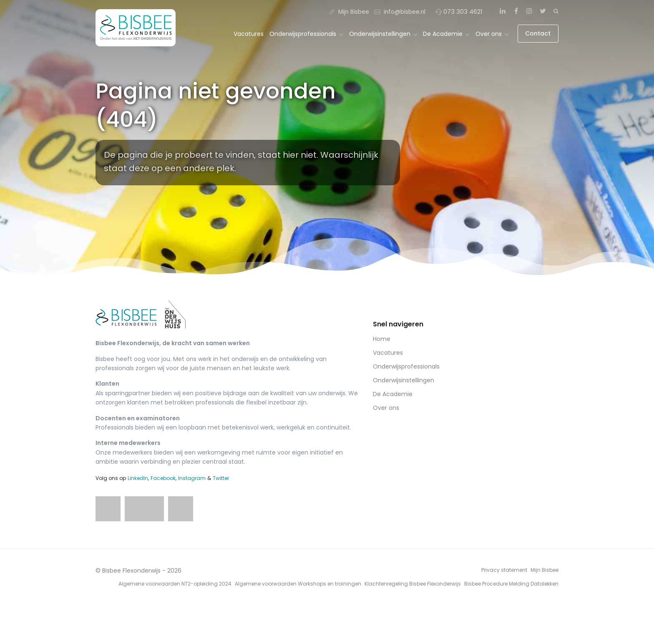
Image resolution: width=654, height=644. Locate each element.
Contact (538, 33)
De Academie (446, 34)
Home (382, 339)
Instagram (192, 478)
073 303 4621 (459, 11)
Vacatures (249, 34)
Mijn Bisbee (349, 11)
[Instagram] (529, 11)
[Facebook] (516, 11)
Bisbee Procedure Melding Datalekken (511, 584)
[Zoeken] (556, 11)
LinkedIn (138, 478)
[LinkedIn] (503, 11)
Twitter (221, 478)
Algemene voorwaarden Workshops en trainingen (298, 584)
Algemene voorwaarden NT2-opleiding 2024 (175, 584)
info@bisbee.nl (400, 11)
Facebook (163, 478)
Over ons (492, 34)
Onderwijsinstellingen (383, 34)
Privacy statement (504, 570)
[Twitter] (543, 11)
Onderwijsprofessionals (306, 34)
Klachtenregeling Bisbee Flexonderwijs (413, 584)
